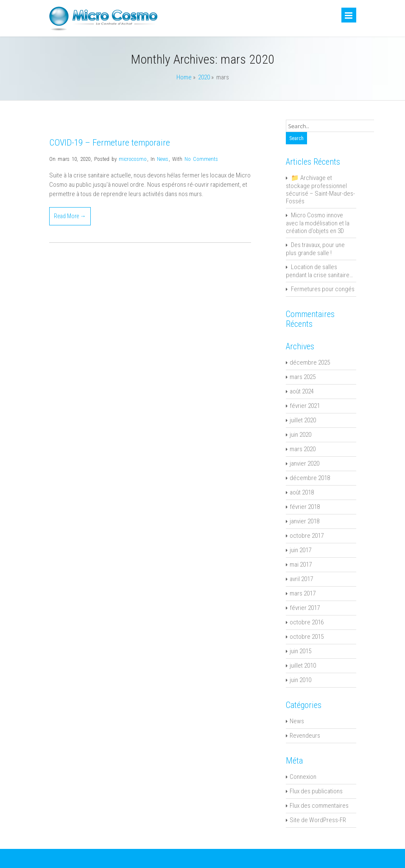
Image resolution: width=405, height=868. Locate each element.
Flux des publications (316, 791)
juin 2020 (300, 435)
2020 (204, 77)
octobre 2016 (307, 622)
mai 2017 (301, 565)
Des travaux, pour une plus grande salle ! (315, 249)
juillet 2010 (303, 666)
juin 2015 (300, 651)
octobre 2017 (307, 536)
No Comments (201, 159)
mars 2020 (303, 449)
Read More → (70, 216)
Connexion (303, 777)
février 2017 (305, 608)
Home (184, 77)
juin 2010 (300, 680)
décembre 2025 (310, 362)
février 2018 (305, 507)
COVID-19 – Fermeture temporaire (110, 143)
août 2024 (302, 391)
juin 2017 (300, 550)
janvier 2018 (304, 521)
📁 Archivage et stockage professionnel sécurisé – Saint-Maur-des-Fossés (320, 190)
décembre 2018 (310, 478)
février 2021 (305, 406)
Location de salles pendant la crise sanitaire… (319, 271)
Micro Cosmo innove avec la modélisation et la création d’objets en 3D (318, 223)
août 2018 (302, 492)
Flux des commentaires (319, 806)
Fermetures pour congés (323, 289)
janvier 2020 (304, 463)
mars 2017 (303, 593)
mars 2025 (303, 377)
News (163, 159)
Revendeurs (305, 736)
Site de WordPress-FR (318, 820)
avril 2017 (301, 579)
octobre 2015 (307, 637)
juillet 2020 (303, 420)
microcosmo (133, 159)
